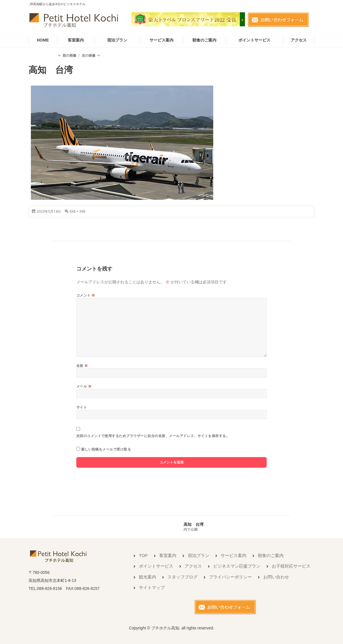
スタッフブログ (183, 577)
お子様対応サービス (291, 566)
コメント (86, 295)
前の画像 (69, 55)
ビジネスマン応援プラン (237, 566)
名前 (82, 366)
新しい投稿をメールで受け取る (106, 449)
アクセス (299, 40)
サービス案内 (161, 40)
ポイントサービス (254, 40)
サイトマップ (152, 587)
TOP (143, 555)
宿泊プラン (117, 40)
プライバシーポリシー (230, 577)
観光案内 (147, 577)
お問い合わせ (276, 577)
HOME (43, 40)
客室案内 (76, 40)
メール (84, 386)
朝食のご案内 (204, 40)
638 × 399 (77, 211)
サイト (82, 407)
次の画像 (89, 55)
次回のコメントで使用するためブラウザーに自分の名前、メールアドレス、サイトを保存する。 (153, 436)
